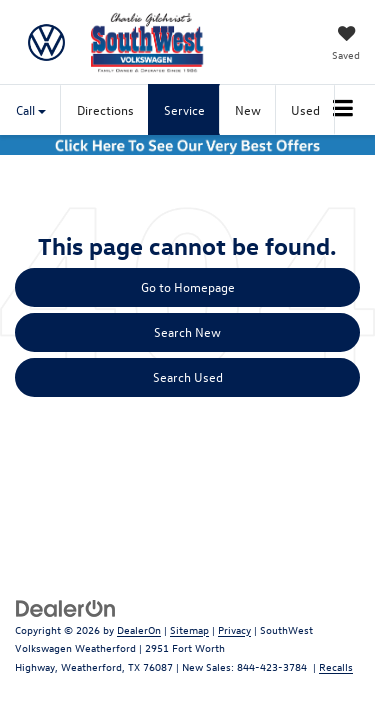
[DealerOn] (66, 606)
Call (31, 109)
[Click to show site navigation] (343, 110)
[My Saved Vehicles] (346, 45)
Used (305, 109)
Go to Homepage (188, 286)
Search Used (188, 376)
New (248, 109)
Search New (187, 331)
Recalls (336, 666)
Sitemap (189, 629)
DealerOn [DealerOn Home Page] (139, 629)
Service (184, 109)
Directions (105, 109)
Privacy (234, 629)
